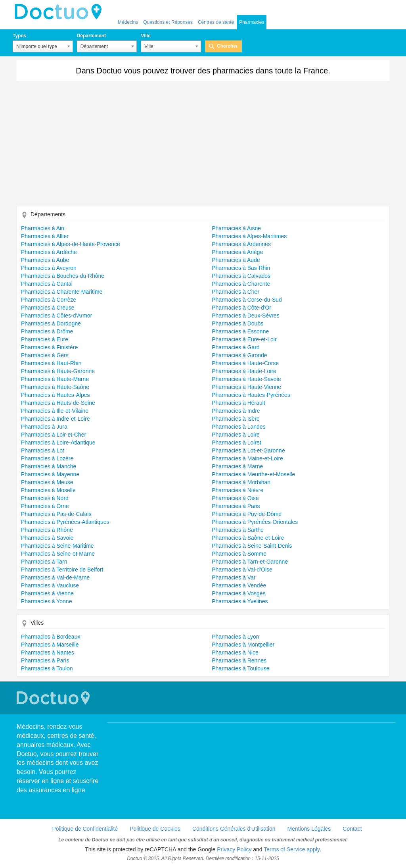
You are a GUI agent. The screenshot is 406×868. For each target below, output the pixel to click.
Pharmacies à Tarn (44, 562)
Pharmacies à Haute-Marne (55, 379)
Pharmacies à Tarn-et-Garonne (250, 562)
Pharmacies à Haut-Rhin (51, 363)
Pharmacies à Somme (239, 554)
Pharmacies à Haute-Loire (244, 371)
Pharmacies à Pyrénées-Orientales (255, 522)
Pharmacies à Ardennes (241, 244)
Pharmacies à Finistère (49, 347)
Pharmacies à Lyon (235, 637)
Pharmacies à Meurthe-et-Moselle (253, 474)
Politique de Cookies (155, 829)
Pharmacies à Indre (236, 411)
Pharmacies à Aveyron (49, 268)
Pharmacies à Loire (236, 435)
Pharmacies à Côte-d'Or (241, 308)
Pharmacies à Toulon (47, 668)
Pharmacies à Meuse (47, 482)
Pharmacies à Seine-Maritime (57, 546)
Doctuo (60, 12)
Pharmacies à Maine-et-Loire (247, 458)
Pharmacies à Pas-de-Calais (56, 514)
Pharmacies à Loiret (237, 443)
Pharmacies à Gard (236, 347)
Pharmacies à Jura (44, 427)
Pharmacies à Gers (45, 355)
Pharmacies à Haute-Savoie (246, 379)
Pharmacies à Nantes (48, 652)
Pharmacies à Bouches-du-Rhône (63, 276)
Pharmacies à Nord (45, 498)
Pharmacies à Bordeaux (51, 637)
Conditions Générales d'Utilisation (234, 829)
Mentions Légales (309, 829)
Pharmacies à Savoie (47, 538)
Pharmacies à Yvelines (240, 601)
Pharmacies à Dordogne (51, 323)
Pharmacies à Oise (235, 498)
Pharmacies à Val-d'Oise (242, 570)
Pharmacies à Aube (45, 260)
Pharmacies (252, 22)
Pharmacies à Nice (235, 652)
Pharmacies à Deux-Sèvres (245, 316)
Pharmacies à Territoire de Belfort (62, 570)
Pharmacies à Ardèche (49, 252)
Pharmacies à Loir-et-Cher (54, 435)
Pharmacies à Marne (237, 466)
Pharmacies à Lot (43, 450)
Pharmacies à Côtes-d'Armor (56, 316)
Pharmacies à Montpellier (243, 645)
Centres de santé (216, 22)
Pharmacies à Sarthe (238, 530)
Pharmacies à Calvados (241, 276)
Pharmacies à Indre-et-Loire (56, 419)
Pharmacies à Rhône (47, 530)
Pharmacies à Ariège (237, 252)
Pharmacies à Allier (45, 236)
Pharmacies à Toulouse (240, 668)
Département (91, 36)
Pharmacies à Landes (238, 427)
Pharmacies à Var (234, 577)
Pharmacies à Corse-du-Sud (247, 300)
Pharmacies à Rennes (239, 660)
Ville (146, 36)
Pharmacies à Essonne (240, 331)
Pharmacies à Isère (236, 419)
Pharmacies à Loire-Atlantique (58, 443)
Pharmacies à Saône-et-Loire (248, 538)
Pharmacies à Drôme (47, 331)
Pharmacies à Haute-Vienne (246, 387)
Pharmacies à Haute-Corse (245, 363)
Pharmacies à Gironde (239, 355)
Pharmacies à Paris (236, 506)
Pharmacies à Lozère (47, 458)
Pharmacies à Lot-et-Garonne (248, 450)
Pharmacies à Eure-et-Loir (244, 339)
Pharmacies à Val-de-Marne (55, 577)
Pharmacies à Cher (236, 292)
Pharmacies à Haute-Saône (55, 387)
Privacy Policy (234, 849)
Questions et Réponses (168, 22)
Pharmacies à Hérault (238, 403)
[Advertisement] (203, 146)
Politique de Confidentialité (85, 829)
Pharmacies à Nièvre (237, 490)
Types (19, 36)
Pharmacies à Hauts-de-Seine (58, 403)
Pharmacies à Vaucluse (50, 585)
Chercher (227, 46)
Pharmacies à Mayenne (50, 474)
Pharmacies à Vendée (239, 585)
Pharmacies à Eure (45, 339)
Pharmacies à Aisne (236, 228)
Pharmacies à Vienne (47, 593)
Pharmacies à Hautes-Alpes (56, 395)
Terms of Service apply (292, 849)
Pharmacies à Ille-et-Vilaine (55, 411)
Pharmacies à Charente (241, 284)
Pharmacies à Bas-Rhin (241, 268)
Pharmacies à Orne (45, 506)
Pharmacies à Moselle (48, 490)
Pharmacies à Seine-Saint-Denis (252, 546)
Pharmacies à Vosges (238, 593)
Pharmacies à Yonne (46, 601)
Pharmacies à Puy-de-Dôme (247, 514)
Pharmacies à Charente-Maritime (62, 292)
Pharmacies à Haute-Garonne (58, 371)
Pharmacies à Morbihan (241, 482)
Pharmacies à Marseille (50, 645)
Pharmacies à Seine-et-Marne (58, 554)
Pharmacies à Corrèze (49, 300)
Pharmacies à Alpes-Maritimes (249, 236)
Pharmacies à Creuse (48, 308)
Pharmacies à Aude (236, 260)
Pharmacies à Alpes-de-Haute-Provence (71, 244)
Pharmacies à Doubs (237, 323)
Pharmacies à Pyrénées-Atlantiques (65, 522)
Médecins (128, 22)
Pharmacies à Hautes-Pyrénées (251, 395)
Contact (352, 829)
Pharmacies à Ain (43, 228)
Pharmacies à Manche (49, 466)
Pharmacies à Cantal (47, 284)
